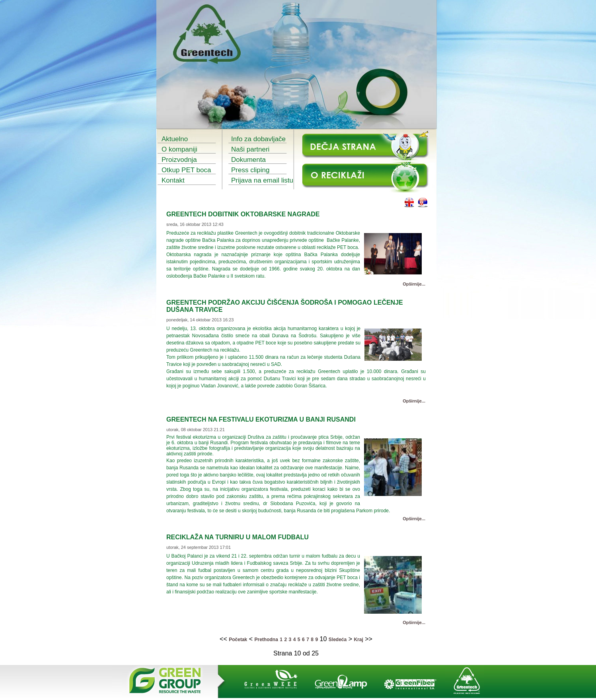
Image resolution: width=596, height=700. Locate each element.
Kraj (358, 640)
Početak (238, 640)
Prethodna (266, 640)
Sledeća (338, 640)
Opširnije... (414, 284)
